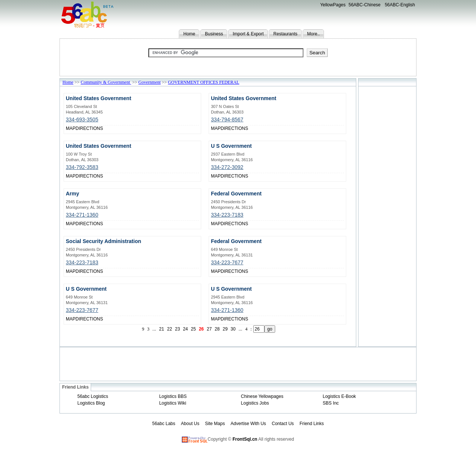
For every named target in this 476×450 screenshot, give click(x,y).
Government (149, 82)
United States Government (99, 98)
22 (169, 329)
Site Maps (215, 424)
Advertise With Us (248, 424)
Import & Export (248, 34)
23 (178, 329)
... (154, 329)
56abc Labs (164, 424)
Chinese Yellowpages (262, 396)
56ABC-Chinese (364, 5)
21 (162, 329)
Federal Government (236, 194)
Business (214, 34)
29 (225, 329)
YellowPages (333, 5)
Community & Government (106, 82)
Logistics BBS (173, 396)
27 (209, 329)
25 (193, 329)
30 (233, 329)
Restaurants (285, 34)
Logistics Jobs (255, 403)
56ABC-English (400, 5)
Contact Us (283, 424)
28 (217, 329)
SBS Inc (331, 403)
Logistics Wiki (173, 403)
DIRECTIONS (89, 128)
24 (185, 329)
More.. (313, 34)
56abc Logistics (93, 396)
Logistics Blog (91, 403)
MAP (71, 128)
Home (189, 34)
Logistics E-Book (339, 396)
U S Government (231, 146)
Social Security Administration (104, 241)
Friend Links (311, 424)
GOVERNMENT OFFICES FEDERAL (204, 82)
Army (73, 194)
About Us (190, 424)
